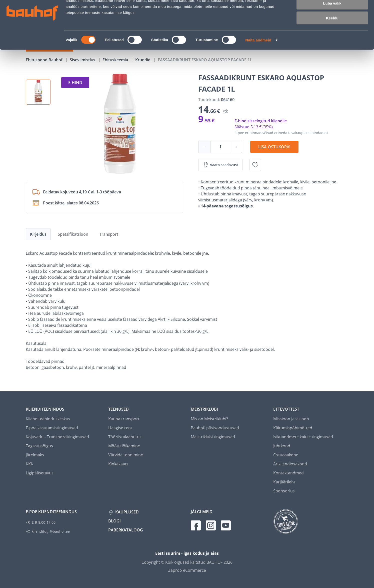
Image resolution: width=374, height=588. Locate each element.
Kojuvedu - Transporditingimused (57, 437)
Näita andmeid (258, 64)
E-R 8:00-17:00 (44, 522)
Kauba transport (124, 419)
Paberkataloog (126, 530)
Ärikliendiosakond (290, 464)
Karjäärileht (284, 482)
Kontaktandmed (288, 473)
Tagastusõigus (39, 446)
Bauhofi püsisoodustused (215, 428)
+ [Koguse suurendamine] (236, 147)
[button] (38, 92)
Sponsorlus (284, 491)
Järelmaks (35, 455)
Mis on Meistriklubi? (209, 419)
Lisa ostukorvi (274, 147)
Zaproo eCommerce (187, 570)
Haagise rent (120, 428)
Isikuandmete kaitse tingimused (303, 437)
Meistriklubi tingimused (213, 437)
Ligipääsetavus (40, 473)
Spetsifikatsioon (73, 234)
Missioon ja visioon (291, 419)
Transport (109, 234)
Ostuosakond (286, 455)
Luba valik (332, 27)
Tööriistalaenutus (125, 437)
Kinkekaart (118, 464)
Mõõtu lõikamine (124, 446)
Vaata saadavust (220, 165)
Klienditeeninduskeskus (48, 419)
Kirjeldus (38, 234)
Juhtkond (282, 446)
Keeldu (332, 42)
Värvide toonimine (126, 455)
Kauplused (126, 512)
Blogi (114, 521)
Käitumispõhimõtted (293, 428)
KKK (29, 464)
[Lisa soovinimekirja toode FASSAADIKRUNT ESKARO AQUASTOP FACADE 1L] (255, 165)
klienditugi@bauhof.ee (51, 531)
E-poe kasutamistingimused (52, 428)
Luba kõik (332, 12)
